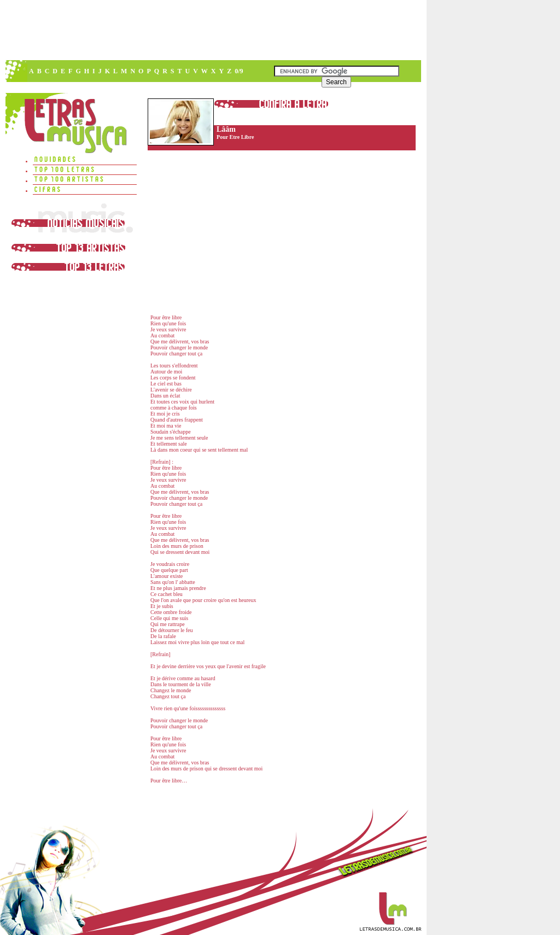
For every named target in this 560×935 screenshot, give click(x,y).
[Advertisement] (213, 30)
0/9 (239, 71)
